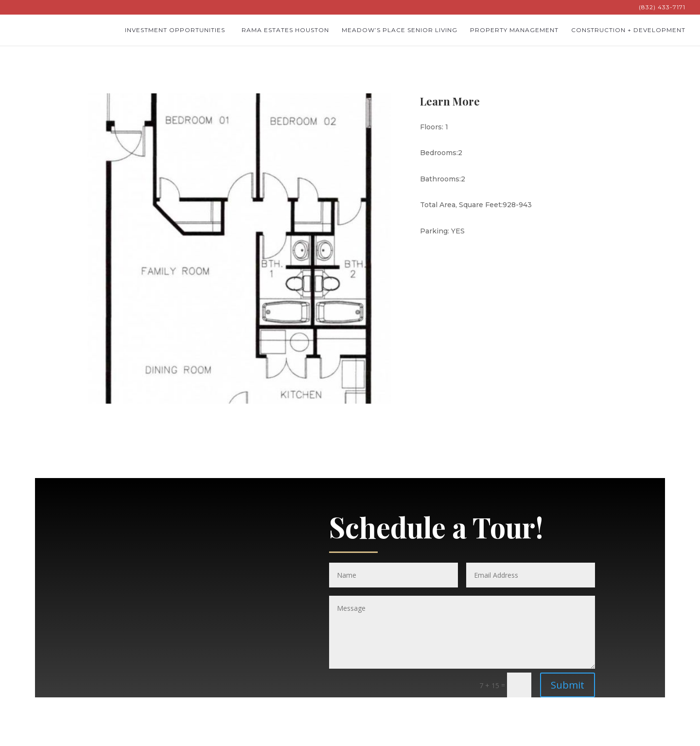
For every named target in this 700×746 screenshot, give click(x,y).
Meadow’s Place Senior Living (400, 30)
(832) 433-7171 (662, 8)
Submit (568, 685)
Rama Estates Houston (285, 30)
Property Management (514, 30)
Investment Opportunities (175, 30)
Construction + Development (628, 30)
